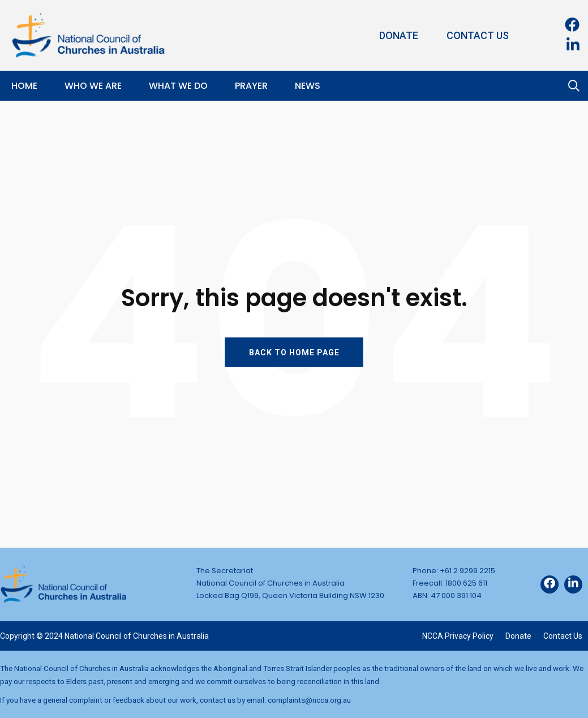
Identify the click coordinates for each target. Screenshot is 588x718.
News (308, 86)
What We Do (178, 86)
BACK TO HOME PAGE (294, 352)
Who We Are (93, 86)
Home (24, 86)
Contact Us (478, 35)
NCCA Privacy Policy (458, 636)
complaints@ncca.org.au (309, 700)
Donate (399, 35)
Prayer (251, 86)
